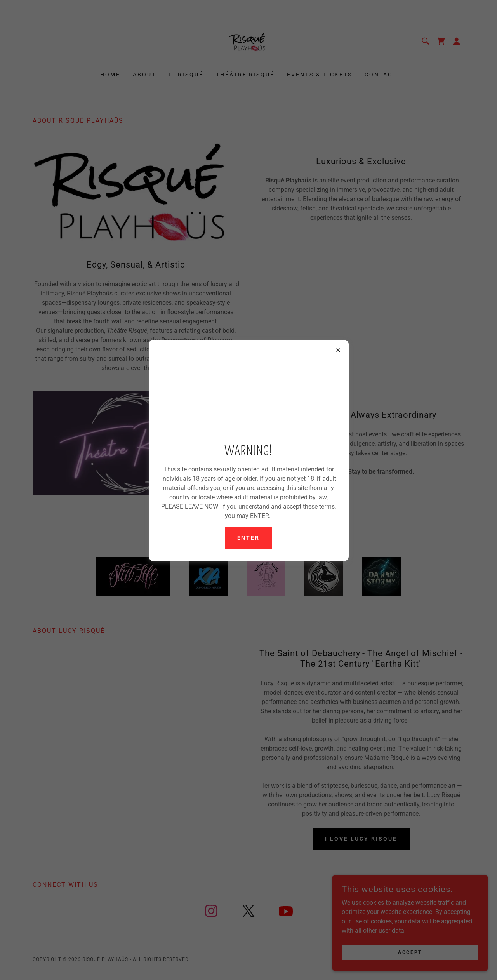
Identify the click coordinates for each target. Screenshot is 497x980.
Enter (249, 538)
